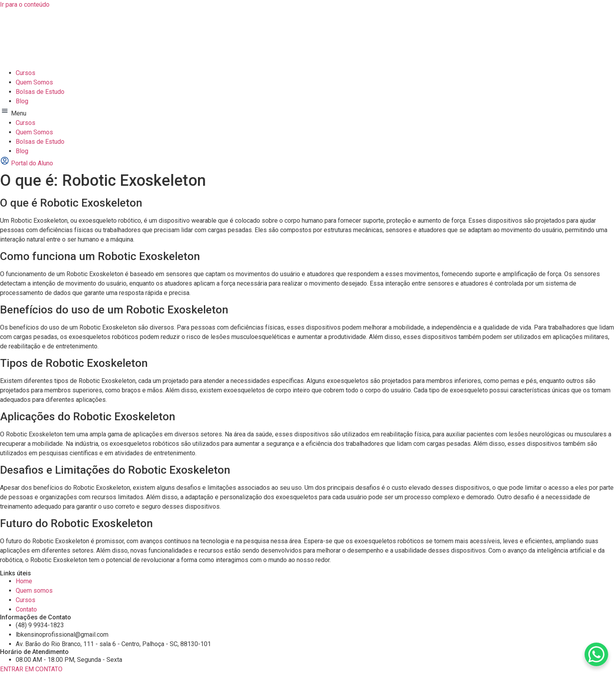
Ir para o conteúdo (25, 5)
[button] (308, 112)
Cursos (26, 73)
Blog (22, 101)
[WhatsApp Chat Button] (596, 654)
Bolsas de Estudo (40, 92)
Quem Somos (34, 82)
